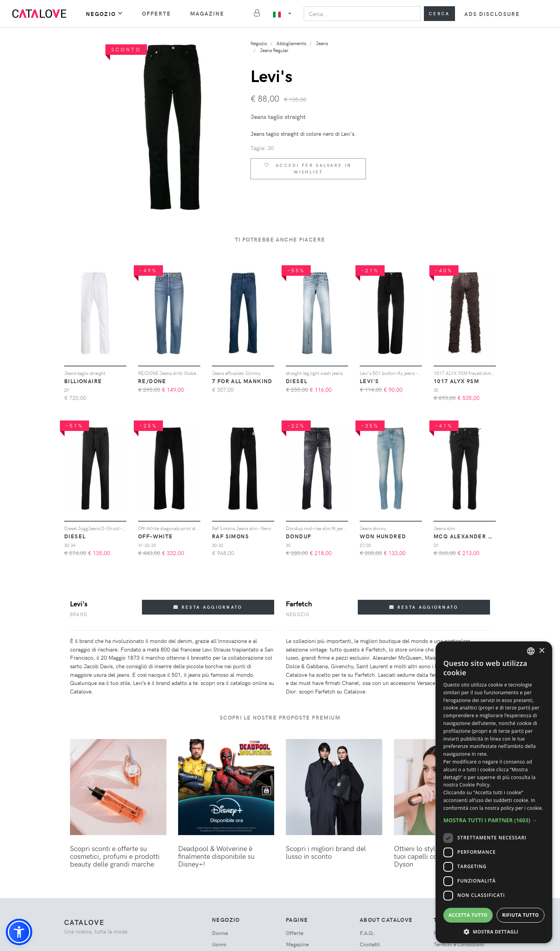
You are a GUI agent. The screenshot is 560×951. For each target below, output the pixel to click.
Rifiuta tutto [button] (521, 915)
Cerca (439, 13)
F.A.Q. (367, 933)
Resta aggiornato (208, 607)
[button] (19, 932)
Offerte (157, 13)
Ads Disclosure (492, 14)
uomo (219, 944)
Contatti (370, 944)
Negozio (105, 13)
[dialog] (494, 792)
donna (220, 933)
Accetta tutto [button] (468, 915)
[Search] (362, 14)
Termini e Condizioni (459, 944)
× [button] (542, 651)
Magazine (207, 13)
